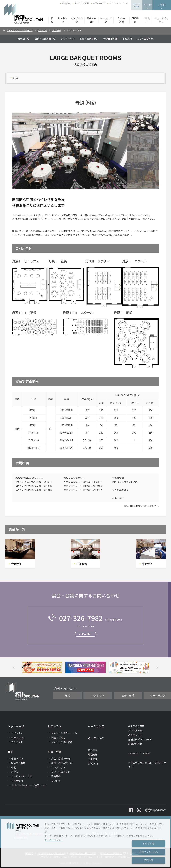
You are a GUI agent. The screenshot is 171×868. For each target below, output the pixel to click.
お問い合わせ (99, 3)
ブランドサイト (136, 5)
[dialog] (85, 843)
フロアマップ (68, 39)
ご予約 (162, 5)
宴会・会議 (91, 20)
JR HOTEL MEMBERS (139, 753)
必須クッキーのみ (148, 852)
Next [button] (157, 667)
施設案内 (66, 3)
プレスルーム (135, 730)
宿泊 (52, 20)
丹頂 (15, 78)
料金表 (15, 772)
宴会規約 (127, 39)
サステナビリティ (161, 20)
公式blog (93, 763)
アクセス (146, 20)
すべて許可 (148, 844)
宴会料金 (56, 781)
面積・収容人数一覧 (45, 39)
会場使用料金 (110, 39)
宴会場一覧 (57, 30)
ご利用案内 (17, 781)
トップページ (16, 726)
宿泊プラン (17, 758)
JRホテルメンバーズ (118, 3)
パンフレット (135, 735)
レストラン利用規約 (62, 742)
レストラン (63, 20)
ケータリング (106, 20)
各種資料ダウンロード (140, 739)
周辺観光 (135, 20)
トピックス (17, 733)
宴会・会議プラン (89, 39)
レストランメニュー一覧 (64, 733)
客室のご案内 (18, 763)
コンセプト (17, 742)
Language (147, 5)
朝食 (14, 767)
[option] (42, 667)
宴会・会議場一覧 (61, 758)
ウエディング (77, 20)
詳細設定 (148, 860)
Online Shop (121, 20)
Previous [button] (14, 667)
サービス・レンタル (22, 776)
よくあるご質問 (82, 3)
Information (18, 737)
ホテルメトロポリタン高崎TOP (20, 30)
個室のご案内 (58, 737)
